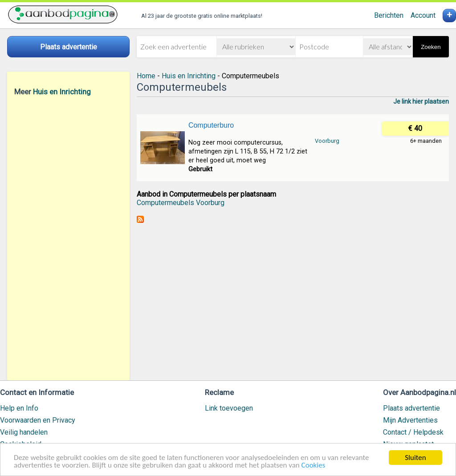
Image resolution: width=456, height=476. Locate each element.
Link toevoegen (229, 408)
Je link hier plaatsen (421, 101)
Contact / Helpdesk (413, 432)
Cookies (313, 466)
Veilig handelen (24, 432)
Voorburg (327, 141)
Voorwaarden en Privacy (38, 420)
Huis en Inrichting (62, 92)
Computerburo (211, 125)
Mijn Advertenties (410, 420)
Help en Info (19, 408)
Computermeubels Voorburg (181, 203)
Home (146, 76)
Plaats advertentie (411, 408)
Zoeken (431, 47)
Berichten (389, 15)
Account (423, 15)
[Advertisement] (68, 238)
